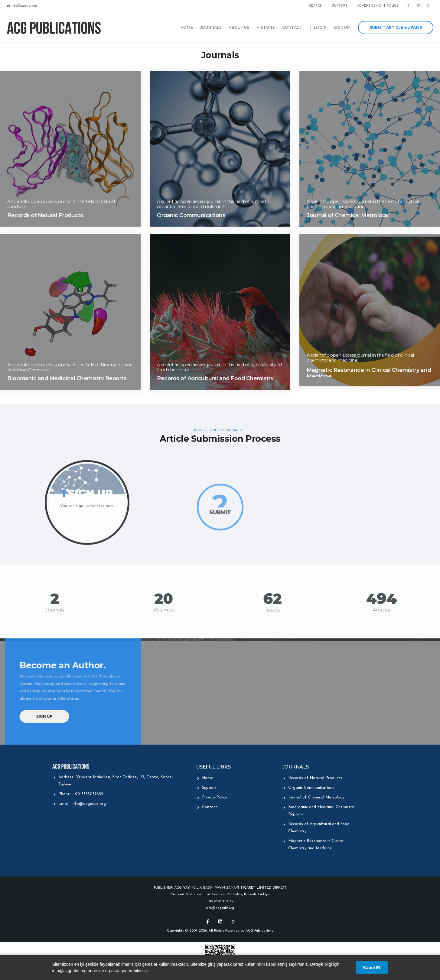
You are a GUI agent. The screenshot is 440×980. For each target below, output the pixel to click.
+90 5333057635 (88, 794)
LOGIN (320, 27)
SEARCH (316, 6)
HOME (187, 27)
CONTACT (292, 27)
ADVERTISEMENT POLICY (378, 6)
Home (207, 778)
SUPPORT (340, 6)
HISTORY (266, 27)
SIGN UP (342, 27)
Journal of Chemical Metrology (316, 797)
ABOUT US (239, 27)
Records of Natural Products (315, 778)
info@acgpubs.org (89, 804)
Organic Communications (311, 788)
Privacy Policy (214, 797)
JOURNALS (211, 27)
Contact (210, 807)
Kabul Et (372, 968)
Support (209, 788)
